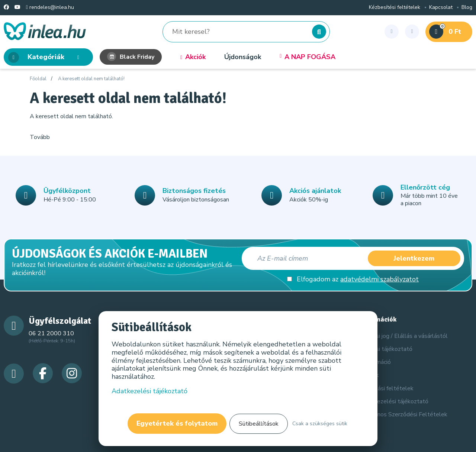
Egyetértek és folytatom (177, 423)
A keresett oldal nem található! (91, 79)
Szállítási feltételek (387, 388)
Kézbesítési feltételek (395, 8)
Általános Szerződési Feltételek (404, 414)
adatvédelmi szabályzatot (379, 279)
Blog (467, 8)
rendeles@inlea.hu (50, 8)
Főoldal (38, 79)
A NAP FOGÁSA (308, 57)
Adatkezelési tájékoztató (395, 401)
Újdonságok (243, 57)
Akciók (193, 57)
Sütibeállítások (259, 424)
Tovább (40, 137)
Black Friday (131, 57)
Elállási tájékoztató (387, 349)
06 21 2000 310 (51, 333)
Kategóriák (46, 57)
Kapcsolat (441, 8)
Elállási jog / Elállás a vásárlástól (404, 336)
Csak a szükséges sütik (320, 424)
